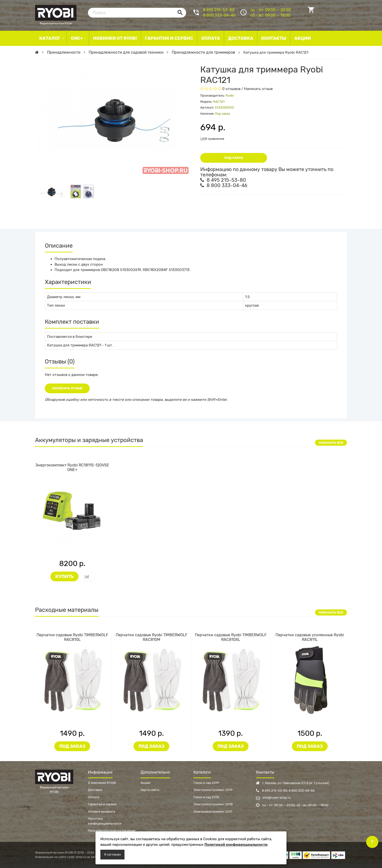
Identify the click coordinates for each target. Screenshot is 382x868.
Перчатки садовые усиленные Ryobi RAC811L (310, 637)
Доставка (95, 790)
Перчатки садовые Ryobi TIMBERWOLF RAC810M (152, 637)
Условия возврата (101, 812)
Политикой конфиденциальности (236, 845)
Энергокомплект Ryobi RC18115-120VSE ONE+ (72, 467)
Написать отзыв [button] (67, 388)
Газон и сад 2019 (206, 783)
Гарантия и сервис (102, 804)
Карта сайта (150, 790)
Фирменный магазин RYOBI (56, 12)
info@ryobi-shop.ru (273, 798)
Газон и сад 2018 (206, 797)
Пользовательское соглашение (112, 831)
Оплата (94, 797)
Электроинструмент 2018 (213, 804)
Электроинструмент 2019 (213, 790)
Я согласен (112, 854)
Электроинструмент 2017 (213, 812)
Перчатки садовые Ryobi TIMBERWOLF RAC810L (72, 637)
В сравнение (212, 138)
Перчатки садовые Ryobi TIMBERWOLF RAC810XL (231, 637)
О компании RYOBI (102, 783)
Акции (145, 783)
